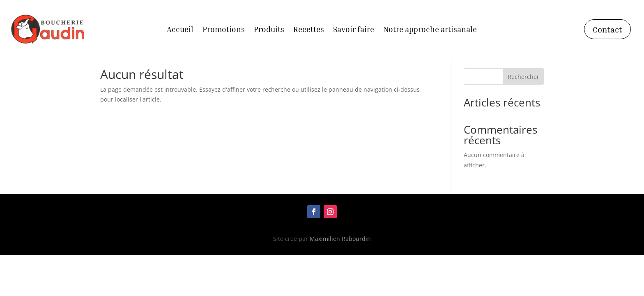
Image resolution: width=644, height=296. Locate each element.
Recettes (309, 30)
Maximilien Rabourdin (340, 239)
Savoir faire (354, 30)
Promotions (224, 30)
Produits (269, 30)
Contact (607, 29)
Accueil (180, 30)
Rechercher (523, 77)
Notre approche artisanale (430, 30)
